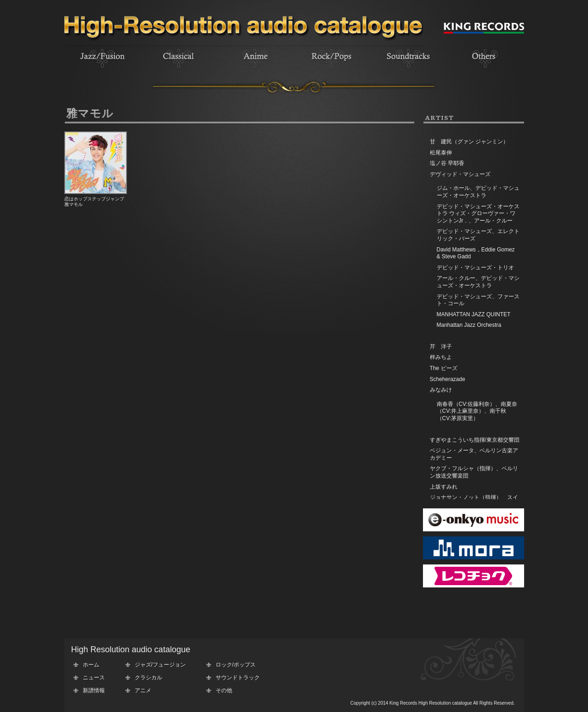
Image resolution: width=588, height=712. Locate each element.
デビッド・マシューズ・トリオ (475, 268)
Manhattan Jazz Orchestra (469, 325)
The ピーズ (444, 368)
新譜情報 (94, 690)
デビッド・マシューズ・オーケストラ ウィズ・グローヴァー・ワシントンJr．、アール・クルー (478, 214)
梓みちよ (441, 357)
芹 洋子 (441, 347)
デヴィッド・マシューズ (460, 174)
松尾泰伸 (441, 153)
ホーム (91, 665)
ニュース (94, 678)
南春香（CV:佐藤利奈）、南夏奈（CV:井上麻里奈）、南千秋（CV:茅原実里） (477, 411)
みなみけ (441, 390)
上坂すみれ (444, 487)
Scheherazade (448, 379)
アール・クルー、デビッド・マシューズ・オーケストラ (478, 282)
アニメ (143, 690)
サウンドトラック (238, 678)
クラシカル (148, 678)
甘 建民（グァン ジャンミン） (469, 142)
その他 (224, 690)
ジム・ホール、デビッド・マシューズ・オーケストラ (478, 192)
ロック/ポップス (236, 665)
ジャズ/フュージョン (160, 665)
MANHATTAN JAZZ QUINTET (474, 314)
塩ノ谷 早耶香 (447, 163)
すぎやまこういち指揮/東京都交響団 (475, 440)
